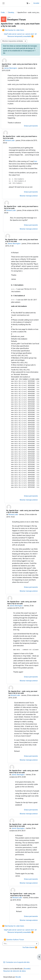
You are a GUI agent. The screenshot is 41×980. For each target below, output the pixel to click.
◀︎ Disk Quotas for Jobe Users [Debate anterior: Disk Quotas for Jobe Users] (13, 30)
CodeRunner (3, 12)
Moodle (18, 977)
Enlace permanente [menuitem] (31, 126)
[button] (28, 3)
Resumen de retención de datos (15, 971)
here (36, 161)
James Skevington (11, 68)
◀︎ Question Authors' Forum (14, 940)
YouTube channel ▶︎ (30, 947)
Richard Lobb (10, 140)
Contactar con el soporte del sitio (16, 962)
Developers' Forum (12, 12)
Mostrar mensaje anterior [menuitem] (29, 196)
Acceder (36, 3)
